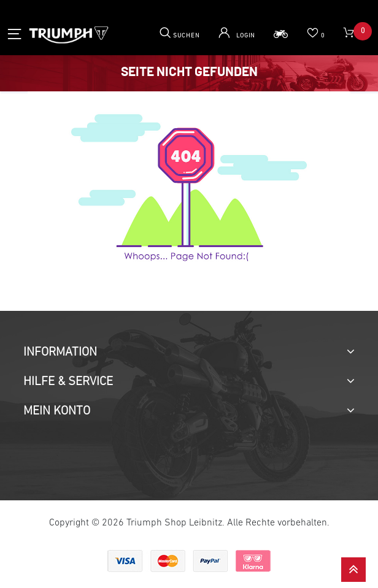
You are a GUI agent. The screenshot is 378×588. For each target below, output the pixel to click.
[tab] (189, 353)
